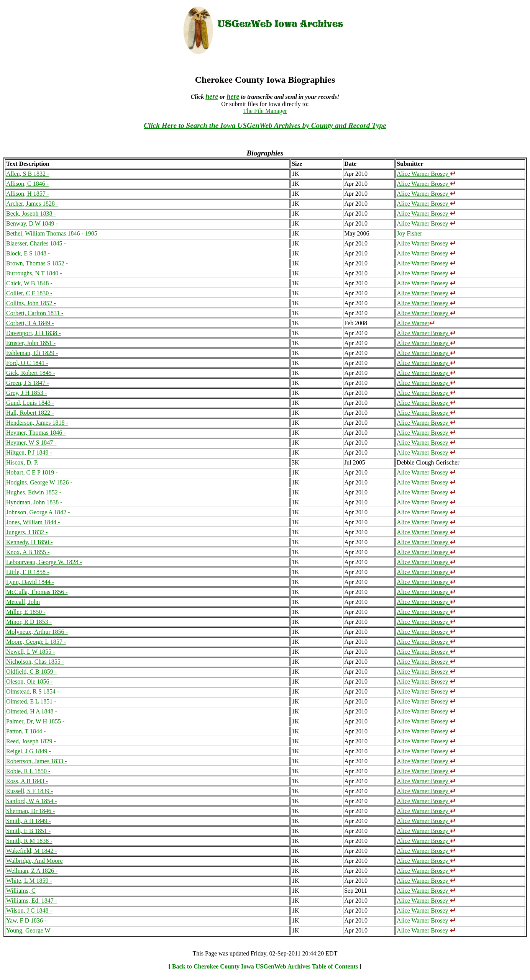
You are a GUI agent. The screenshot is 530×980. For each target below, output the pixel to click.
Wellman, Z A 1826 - (32, 871)
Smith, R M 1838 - (29, 841)
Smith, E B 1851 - (28, 831)
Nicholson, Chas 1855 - (35, 662)
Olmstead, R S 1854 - (33, 691)
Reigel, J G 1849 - (29, 751)
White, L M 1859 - (29, 881)
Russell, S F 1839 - (30, 791)
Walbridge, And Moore (34, 861)
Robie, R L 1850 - (28, 771)
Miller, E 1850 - (26, 612)
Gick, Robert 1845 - (31, 373)
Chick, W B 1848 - (29, 283)
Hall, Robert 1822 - (30, 413)
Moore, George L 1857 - (36, 642)
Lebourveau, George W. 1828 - (44, 562)
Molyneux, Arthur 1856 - (37, 632)
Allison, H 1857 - (28, 194)
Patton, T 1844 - (26, 731)
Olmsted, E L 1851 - (31, 701)
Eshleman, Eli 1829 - (32, 353)
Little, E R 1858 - (28, 572)
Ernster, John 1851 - (31, 343)
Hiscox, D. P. (22, 462)
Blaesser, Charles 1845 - (36, 243)
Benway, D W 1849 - (32, 223)
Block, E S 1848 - (28, 253)
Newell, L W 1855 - (30, 652)
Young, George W (28, 930)
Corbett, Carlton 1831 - (35, 313)
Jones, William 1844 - (33, 522)
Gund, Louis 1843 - (30, 403)
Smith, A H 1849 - (29, 821)
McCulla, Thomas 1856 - (37, 592)
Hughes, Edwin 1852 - (34, 492)
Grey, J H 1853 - (26, 393)
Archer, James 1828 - (32, 204)
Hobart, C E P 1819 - (32, 472)
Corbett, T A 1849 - (30, 323)
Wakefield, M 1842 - (32, 851)
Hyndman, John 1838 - (34, 502)
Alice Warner (416, 323)
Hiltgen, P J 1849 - (29, 452)
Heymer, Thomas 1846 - (36, 433)
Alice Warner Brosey (426, 174)
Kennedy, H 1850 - (30, 542)
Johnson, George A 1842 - (38, 512)
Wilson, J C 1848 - (29, 910)
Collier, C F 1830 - (29, 293)
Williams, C (21, 891)
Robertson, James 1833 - (36, 761)
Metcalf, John (23, 602)
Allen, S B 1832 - (28, 174)
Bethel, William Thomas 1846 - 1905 (52, 233)
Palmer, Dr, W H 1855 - (35, 721)
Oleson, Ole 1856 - (30, 681)
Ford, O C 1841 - (27, 363)
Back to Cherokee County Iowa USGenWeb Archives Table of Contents (265, 966)
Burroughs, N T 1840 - (34, 273)
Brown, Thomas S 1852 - (37, 263)
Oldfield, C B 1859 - (31, 672)
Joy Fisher (409, 233)
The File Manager (265, 111)
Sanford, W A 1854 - (31, 801)
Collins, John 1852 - (31, 303)
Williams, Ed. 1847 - (32, 901)
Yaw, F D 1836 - (26, 920)
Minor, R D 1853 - (29, 622)
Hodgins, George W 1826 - (39, 482)
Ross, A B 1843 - (27, 781)
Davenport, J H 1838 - (34, 333)
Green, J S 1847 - (28, 383)
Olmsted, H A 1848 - (32, 711)
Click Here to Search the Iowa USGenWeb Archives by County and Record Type (265, 125)
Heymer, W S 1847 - (31, 443)
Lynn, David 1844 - (30, 582)
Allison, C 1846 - (27, 184)
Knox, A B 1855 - (28, 552)
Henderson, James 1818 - (37, 423)
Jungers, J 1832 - (27, 532)
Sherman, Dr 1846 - (30, 811)
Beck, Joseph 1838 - (31, 214)
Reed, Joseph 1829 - (31, 741)
